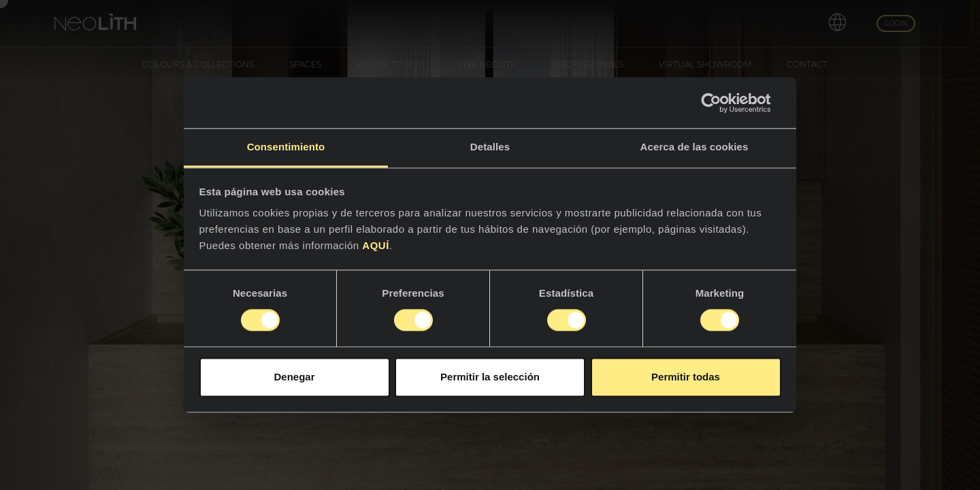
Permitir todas (686, 377)
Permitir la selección (490, 377)
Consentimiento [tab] (286, 147)
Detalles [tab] (490, 147)
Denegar (294, 377)
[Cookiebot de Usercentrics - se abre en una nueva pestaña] (722, 103)
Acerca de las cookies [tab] (695, 147)
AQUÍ (376, 245)
